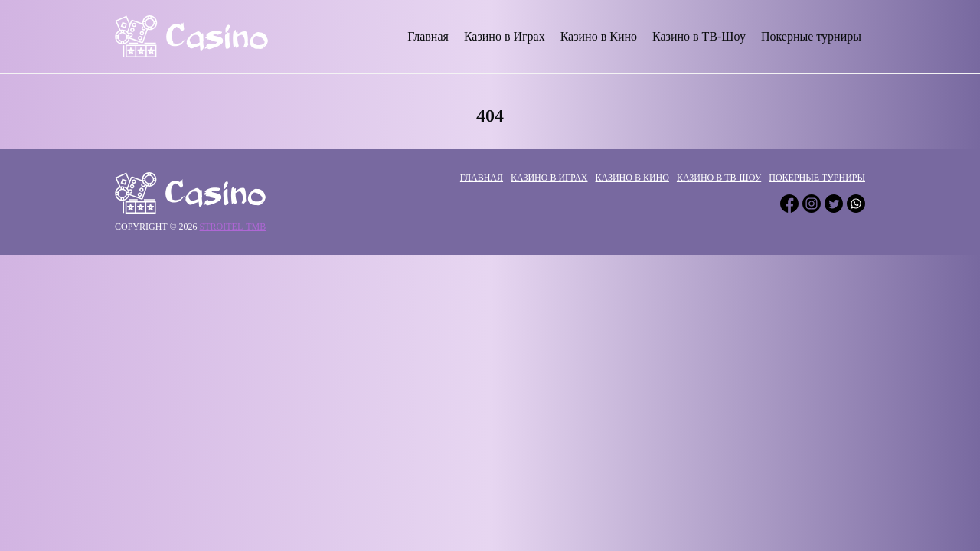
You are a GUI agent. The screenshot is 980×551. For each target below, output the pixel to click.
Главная (428, 36)
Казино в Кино (599, 36)
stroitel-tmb (233, 227)
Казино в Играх (505, 36)
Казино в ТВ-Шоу (699, 36)
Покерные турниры (811, 36)
